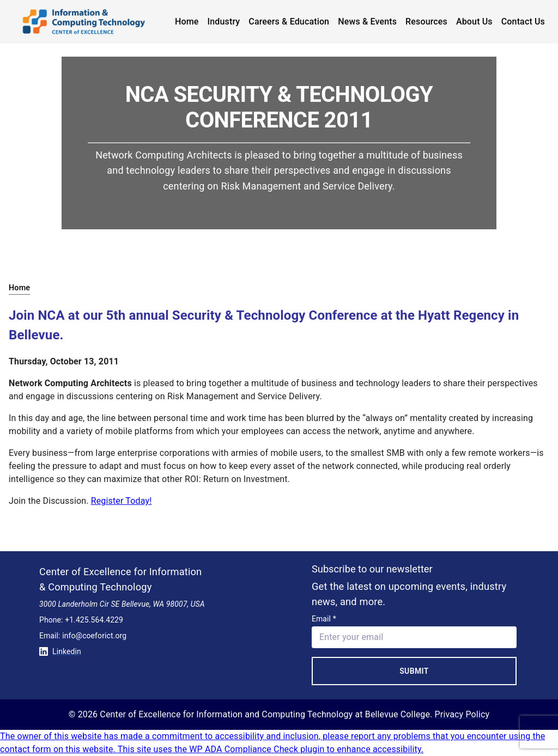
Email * (324, 619)
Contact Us (523, 22)
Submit (414, 671)
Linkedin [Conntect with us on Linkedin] (60, 651)
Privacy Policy (462, 714)
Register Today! (122, 501)
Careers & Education (289, 22)
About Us (474, 22)
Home (187, 22)
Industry (224, 22)
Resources (426, 22)
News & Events (367, 22)
